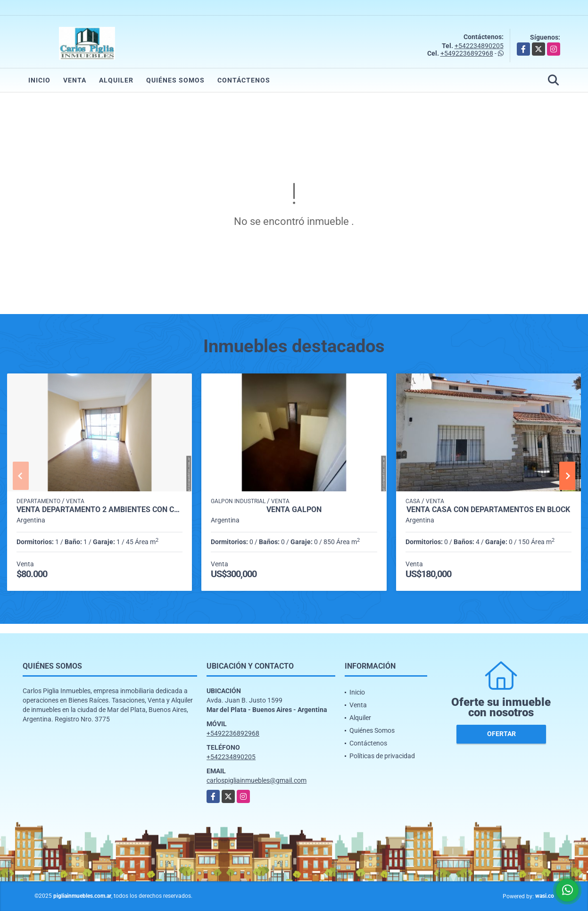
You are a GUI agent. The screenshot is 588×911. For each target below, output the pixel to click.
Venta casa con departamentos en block (488, 510)
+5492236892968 (467, 53)
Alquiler (116, 80)
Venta (75, 80)
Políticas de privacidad (382, 756)
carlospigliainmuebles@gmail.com (257, 780)
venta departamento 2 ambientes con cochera (99, 510)
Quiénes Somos (175, 80)
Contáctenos (244, 80)
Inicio (39, 80)
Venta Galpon (294, 510)
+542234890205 (479, 46)
